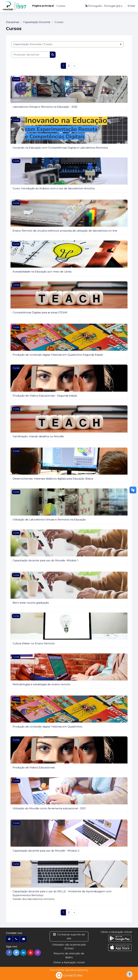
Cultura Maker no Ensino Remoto (34, 644)
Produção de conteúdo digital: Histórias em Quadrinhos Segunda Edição (59, 355)
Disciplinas (13, 22)
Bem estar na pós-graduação (31, 603)
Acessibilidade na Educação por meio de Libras (43, 272)
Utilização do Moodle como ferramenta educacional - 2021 (50, 808)
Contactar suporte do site (69, 937)
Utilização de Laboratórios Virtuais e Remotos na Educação (50, 520)
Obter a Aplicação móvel (69, 962)
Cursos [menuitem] (61, 6)
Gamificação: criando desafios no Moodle (39, 436)
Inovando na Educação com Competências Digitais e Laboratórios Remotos (61, 148)
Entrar (131, 6)
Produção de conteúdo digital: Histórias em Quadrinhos (48, 727)
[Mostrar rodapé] (130, 974)
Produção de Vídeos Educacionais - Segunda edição (46, 396)
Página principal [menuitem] (43, 6)
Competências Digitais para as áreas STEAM (41, 313)
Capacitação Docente (38, 22)
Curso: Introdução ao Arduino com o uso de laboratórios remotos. (55, 189)
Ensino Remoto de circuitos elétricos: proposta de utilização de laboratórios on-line (66, 231)
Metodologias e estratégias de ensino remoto (42, 684)
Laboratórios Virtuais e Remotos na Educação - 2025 (46, 107)
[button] (103, 6)
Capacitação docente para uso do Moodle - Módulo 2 (47, 851)
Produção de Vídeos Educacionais (34, 768)
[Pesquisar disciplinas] (31, 55)
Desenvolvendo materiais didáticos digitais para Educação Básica (54, 479)
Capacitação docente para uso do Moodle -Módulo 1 (46, 560)
